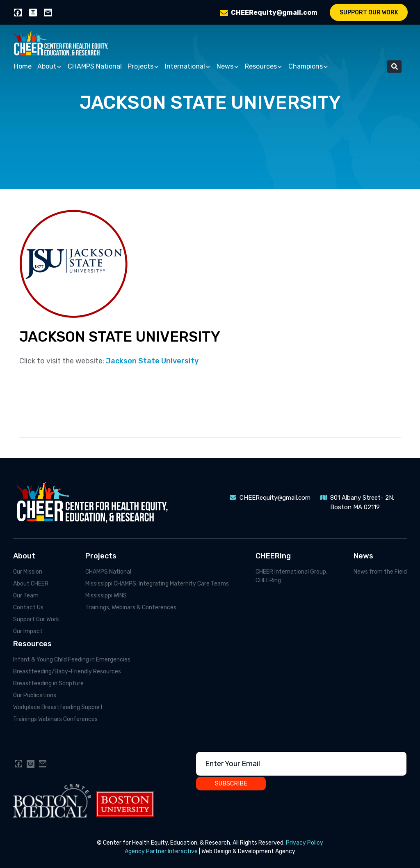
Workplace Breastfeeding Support (58, 707)
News (228, 67)
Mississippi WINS (106, 596)
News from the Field (380, 572)
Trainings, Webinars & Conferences (131, 607)
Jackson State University (153, 361)
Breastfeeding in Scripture (48, 683)
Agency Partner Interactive (161, 851)
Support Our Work (369, 13)
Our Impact (28, 631)
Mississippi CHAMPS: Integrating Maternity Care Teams (157, 584)
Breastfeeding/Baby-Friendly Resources (67, 672)
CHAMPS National (95, 66)
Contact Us (28, 607)
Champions (308, 67)
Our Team (26, 596)
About (50, 67)
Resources (264, 67)
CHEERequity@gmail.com (274, 13)
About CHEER (31, 584)
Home (23, 66)
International (188, 67)
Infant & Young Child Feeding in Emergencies (72, 660)
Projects (143, 67)
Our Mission (28, 572)
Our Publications (35, 695)
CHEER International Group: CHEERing (291, 576)
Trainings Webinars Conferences (55, 719)
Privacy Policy (305, 843)
